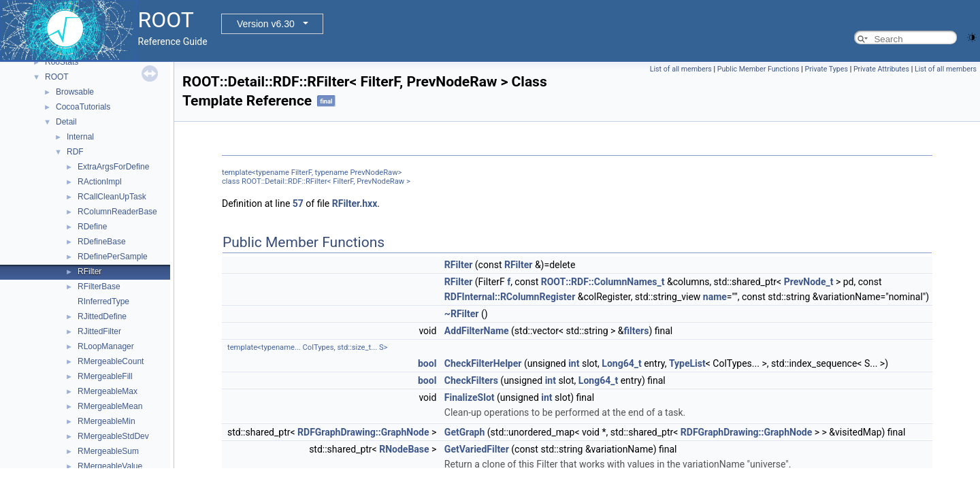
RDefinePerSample (113, 257)
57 (298, 203)
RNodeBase (404, 449)
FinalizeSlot (470, 397)
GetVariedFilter (477, 449)
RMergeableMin (107, 421)
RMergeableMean (110, 406)
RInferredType (103, 301)
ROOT (57, 77)
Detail (66, 122)
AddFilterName (477, 331)
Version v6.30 (266, 24)
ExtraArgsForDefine (113, 167)
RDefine (92, 227)
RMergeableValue (110, 466)
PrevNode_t (809, 282)
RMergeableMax (108, 391)
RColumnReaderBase (117, 212)
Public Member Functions (758, 69)
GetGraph (465, 432)
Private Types (826, 69)
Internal (80, 137)
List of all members (681, 69)
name (715, 297)
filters (637, 331)
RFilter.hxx (355, 203)
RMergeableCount (111, 361)
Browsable (75, 92)
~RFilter (462, 314)
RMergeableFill (105, 376)
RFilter (89, 272)
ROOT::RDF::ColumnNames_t (603, 282)
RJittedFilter (99, 331)
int (574, 363)
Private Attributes (881, 69)
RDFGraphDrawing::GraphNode (363, 432)
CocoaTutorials (83, 107)
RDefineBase (102, 242)
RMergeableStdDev (113, 436)
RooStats (62, 62)
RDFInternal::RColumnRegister (510, 297)
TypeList (687, 363)
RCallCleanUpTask (112, 197)
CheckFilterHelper (483, 363)
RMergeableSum (108, 451)
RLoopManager (106, 346)
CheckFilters (471, 380)
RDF (75, 152)
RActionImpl (100, 182)
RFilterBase (99, 287)
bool (427, 363)
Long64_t (621, 363)
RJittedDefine (102, 316)
